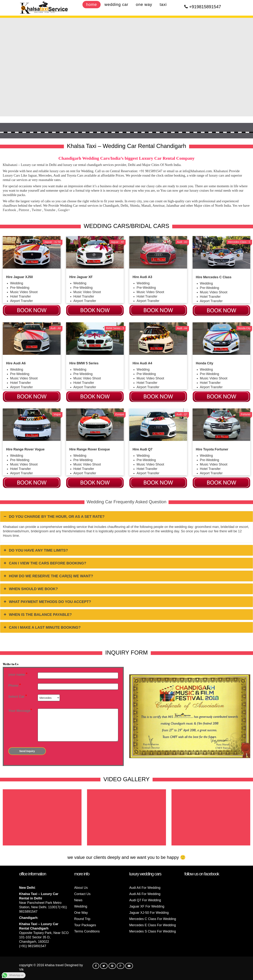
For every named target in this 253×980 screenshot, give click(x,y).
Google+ (64, 210)
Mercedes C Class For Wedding (153, 919)
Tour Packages (85, 925)
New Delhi (27, 888)
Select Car (18, 696)
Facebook (9, 210)
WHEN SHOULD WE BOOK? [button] (30, 589)
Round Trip (82, 919)
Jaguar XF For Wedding (147, 906)
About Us (81, 888)
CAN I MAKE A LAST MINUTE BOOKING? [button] (42, 627)
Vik (21, 970)
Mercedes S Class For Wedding (153, 931)
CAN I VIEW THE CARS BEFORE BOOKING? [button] (45, 563)
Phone (15, 685)
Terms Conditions (87, 931)
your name (18, 674)
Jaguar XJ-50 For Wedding (149, 913)
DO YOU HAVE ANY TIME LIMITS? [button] (35, 550)
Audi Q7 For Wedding (145, 900)
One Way (81, 913)
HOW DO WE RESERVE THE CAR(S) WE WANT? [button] (48, 576)
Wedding (81, 906)
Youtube (50, 210)
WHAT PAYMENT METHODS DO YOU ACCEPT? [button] (47, 602)
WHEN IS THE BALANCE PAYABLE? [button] (37, 615)
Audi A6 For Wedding (145, 894)
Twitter (37, 210)
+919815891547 (205, 7)
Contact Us (82, 894)
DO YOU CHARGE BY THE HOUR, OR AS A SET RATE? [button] (54, 517)
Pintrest (24, 210)
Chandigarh (28, 918)
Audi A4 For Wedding (145, 888)
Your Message (20, 711)
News (78, 900)
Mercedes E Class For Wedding (153, 925)
